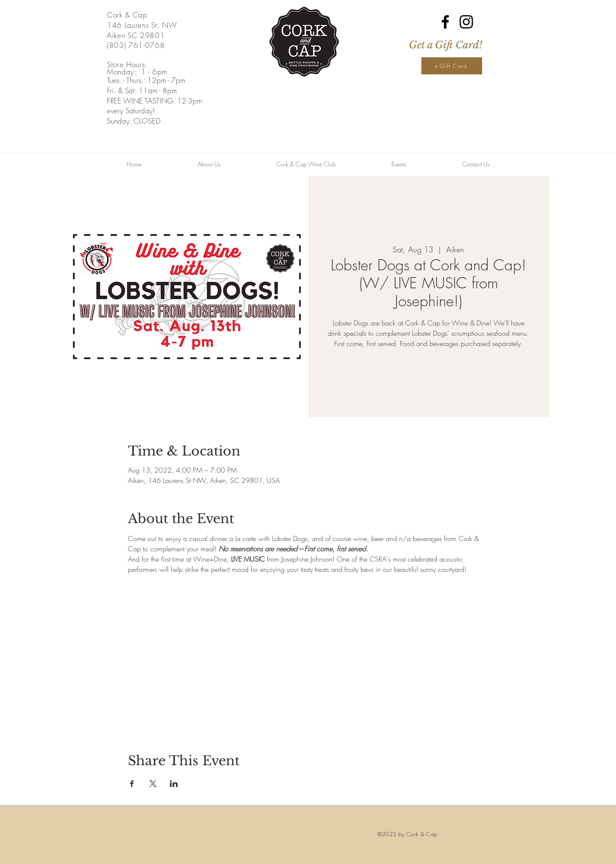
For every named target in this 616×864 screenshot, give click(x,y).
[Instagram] (466, 22)
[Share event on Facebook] (132, 784)
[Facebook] (445, 22)
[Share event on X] (153, 784)
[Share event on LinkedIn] (174, 784)
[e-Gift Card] (452, 66)
